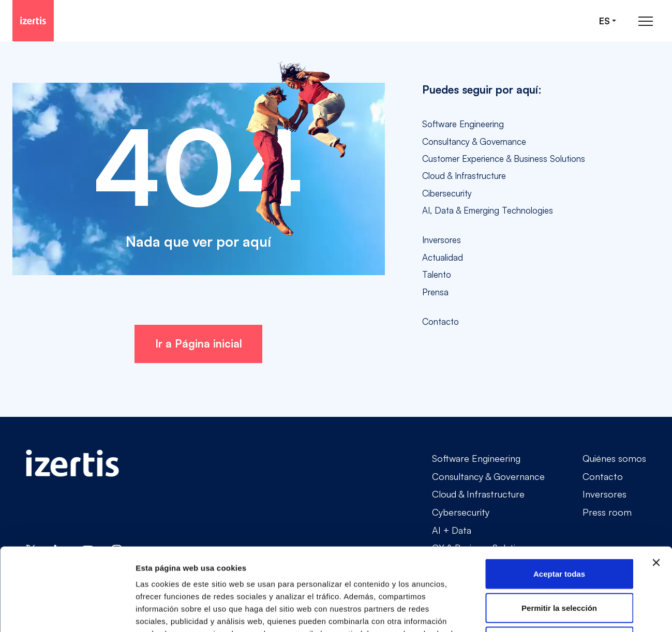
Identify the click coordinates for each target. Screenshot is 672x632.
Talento (437, 274)
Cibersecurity (447, 193)
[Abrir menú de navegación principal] (646, 21)
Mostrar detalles (560, 612)
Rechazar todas (559, 564)
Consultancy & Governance (474, 141)
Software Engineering (463, 124)
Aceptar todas (559, 496)
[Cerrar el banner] (656, 485)
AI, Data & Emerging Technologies (488, 210)
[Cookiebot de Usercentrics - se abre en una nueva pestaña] (67, 612)
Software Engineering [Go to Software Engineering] (476, 458)
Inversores (442, 240)
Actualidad (443, 257)
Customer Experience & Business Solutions (504, 159)
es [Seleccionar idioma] (604, 21)
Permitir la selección (559, 530)
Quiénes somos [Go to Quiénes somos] (614, 458)
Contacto (440, 321)
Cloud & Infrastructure (464, 176)
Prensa (435, 292)
